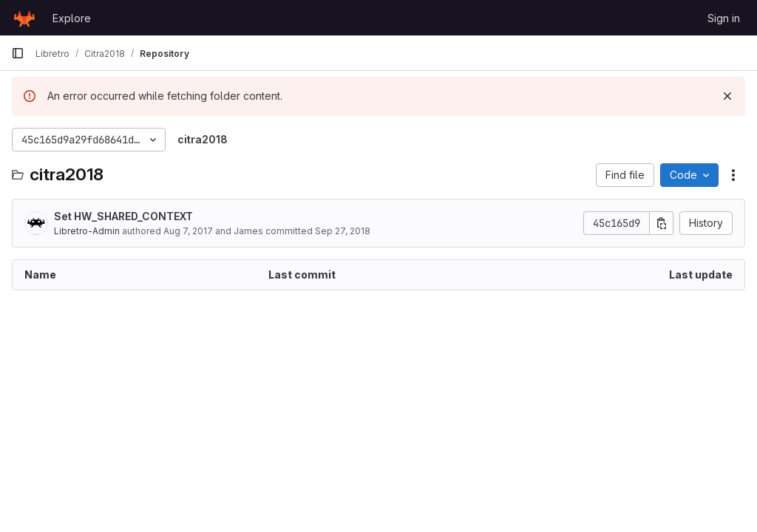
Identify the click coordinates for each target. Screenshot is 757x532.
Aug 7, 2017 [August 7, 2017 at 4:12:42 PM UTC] (188, 231)
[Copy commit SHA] (662, 223)
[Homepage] (24, 18)
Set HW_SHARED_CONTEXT (123, 216)
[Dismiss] (727, 96)
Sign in (724, 18)
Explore (72, 18)
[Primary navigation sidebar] (18, 53)
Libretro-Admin (87, 231)
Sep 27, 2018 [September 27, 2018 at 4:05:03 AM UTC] (343, 231)
